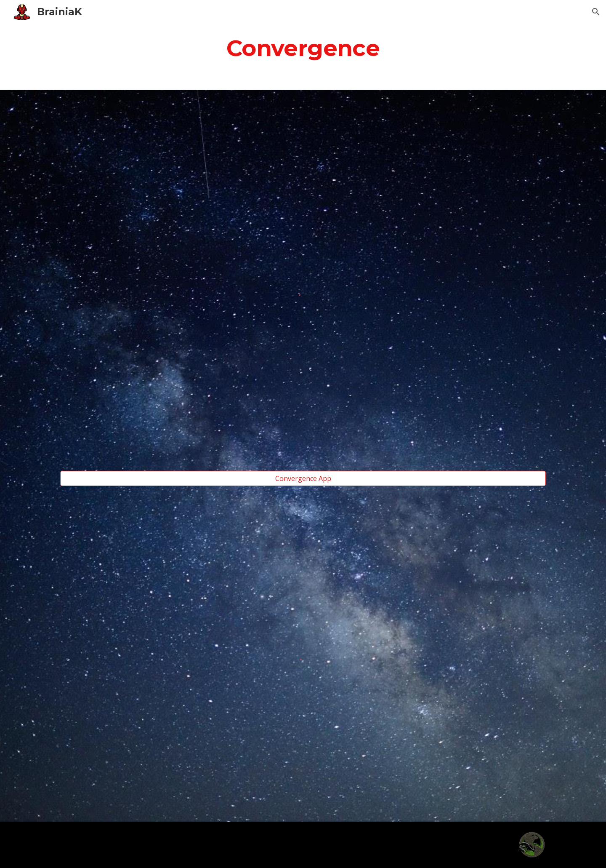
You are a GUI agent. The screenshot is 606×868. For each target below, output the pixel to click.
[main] (303, 48)
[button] (596, 12)
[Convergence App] (303, 478)
